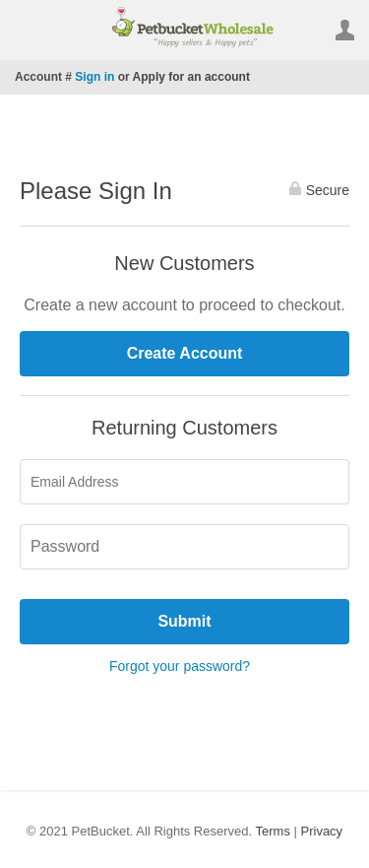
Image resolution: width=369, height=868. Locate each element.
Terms (273, 831)
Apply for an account (191, 77)
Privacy (322, 831)
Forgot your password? (180, 666)
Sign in (94, 77)
